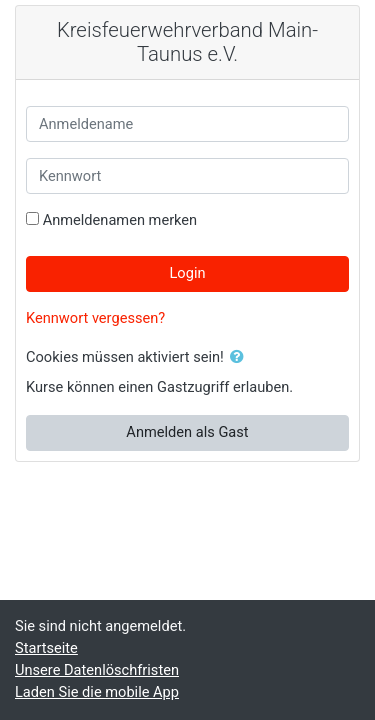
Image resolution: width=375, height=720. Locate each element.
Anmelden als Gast (187, 432)
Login (187, 273)
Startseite (46, 648)
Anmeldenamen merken (120, 220)
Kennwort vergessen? (95, 318)
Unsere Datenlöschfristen (97, 670)
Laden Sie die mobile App (97, 692)
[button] (241, 358)
